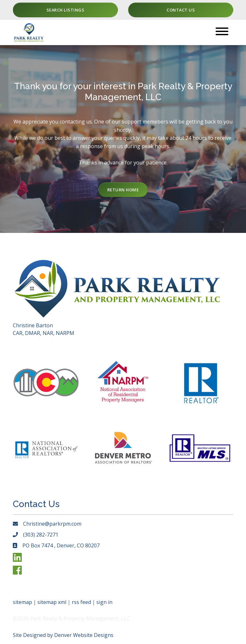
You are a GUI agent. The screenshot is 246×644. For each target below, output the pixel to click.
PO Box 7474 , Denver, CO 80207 (61, 545)
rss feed (81, 602)
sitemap (22, 602)
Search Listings (66, 10)
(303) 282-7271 (41, 535)
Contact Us (181, 10)
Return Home (123, 190)
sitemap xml (52, 602)
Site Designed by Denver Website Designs (63, 635)
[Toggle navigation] (222, 33)
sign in (104, 602)
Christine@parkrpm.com (52, 524)
